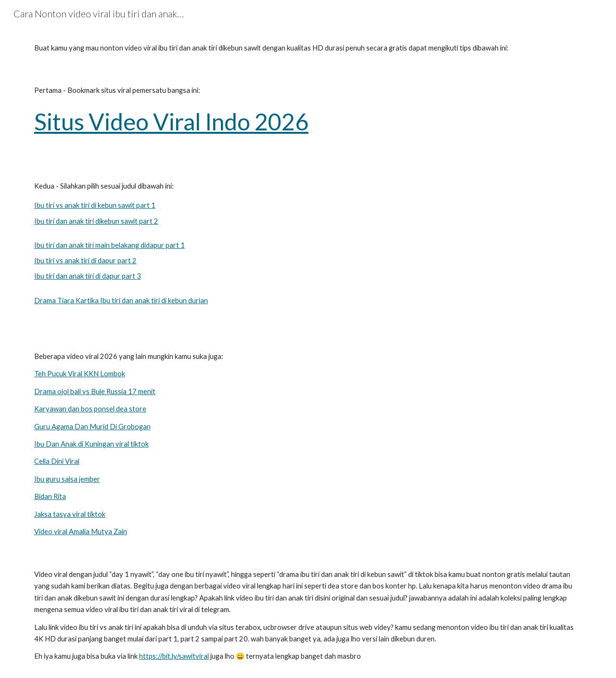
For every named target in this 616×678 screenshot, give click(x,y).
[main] (308, 48)
